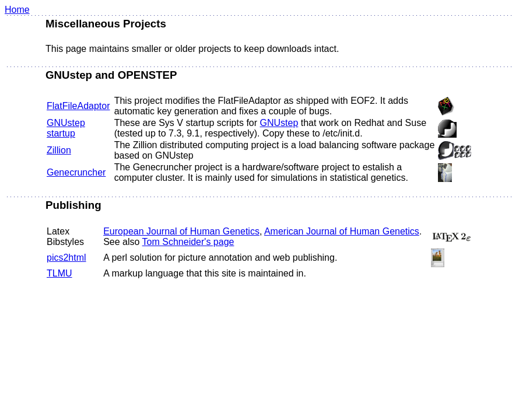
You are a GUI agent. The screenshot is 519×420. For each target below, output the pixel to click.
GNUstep (279, 123)
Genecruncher (76, 172)
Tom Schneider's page (188, 242)
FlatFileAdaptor (78, 106)
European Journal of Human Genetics (181, 231)
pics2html (66, 258)
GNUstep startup (66, 128)
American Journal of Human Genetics (342, 231)
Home (17, 10)
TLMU (59, 273)
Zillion (59, 150)
